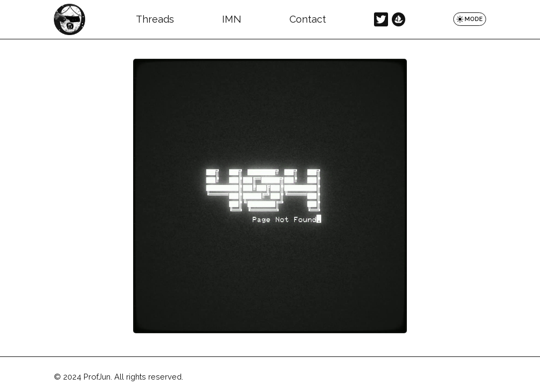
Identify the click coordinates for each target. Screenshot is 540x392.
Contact (308, 19)
